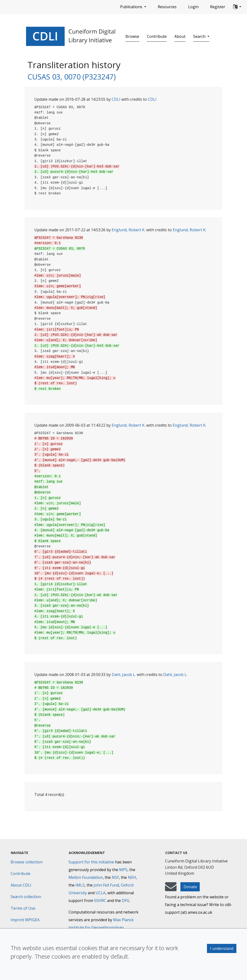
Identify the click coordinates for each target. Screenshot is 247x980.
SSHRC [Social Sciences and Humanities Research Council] (100, 901)
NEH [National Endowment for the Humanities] (132, 877)
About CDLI (21, 885)
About (180, 36)
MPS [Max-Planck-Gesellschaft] (123, 870)
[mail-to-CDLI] (171, 889)
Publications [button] (132, 7)
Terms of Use (23, 908)
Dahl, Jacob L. (124, 675)
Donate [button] (190, 887)
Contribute (157, 36)
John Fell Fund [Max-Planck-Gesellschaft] (106, 885)
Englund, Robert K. (128, 230)
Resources (167, 7)
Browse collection (27, 862)
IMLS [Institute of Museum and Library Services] (80, 885)
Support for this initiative (91, 862)
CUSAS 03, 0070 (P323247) (72, 77)
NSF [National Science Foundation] (115, 877)
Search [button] (200, 36)
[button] (237, 7)
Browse (132, 36)
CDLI (116, 99)
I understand (222, 948)
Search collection (26, 897)
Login (193, 7)
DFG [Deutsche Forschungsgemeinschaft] (126, 901)
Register (218, 7)
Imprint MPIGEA (25, 920)
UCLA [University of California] (100, 893)
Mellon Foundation (86, 877)
